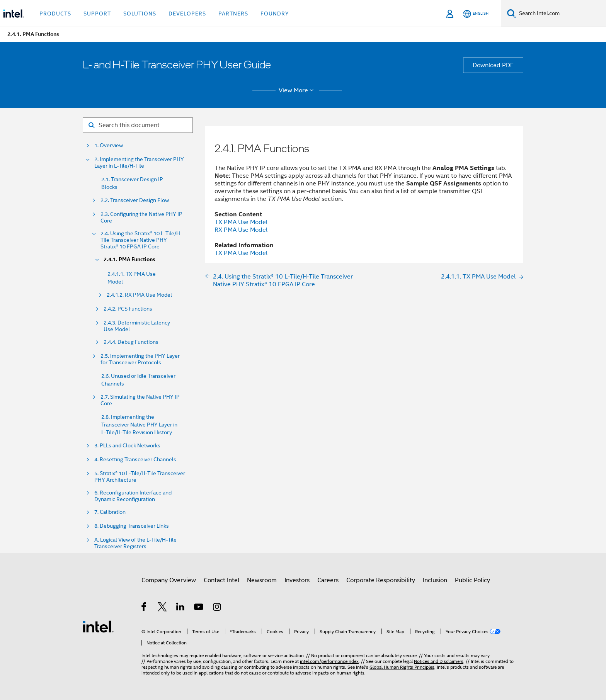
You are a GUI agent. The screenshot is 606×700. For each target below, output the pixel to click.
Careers (328, 580)
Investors (297, 580)
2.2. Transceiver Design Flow (135, 200)
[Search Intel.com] (561, 14)
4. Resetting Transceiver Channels (135, 460)
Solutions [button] (140, 14)
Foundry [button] (275, 14)
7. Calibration (110, 512)
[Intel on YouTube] (199, 608)
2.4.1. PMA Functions (129, 259)
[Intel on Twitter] (163, 608)
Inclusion (435, 580)
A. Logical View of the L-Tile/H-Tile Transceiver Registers (135, 543)
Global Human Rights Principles (402, 667)
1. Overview (109, 145)
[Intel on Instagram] (217, 608)
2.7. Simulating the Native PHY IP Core (140, 400)
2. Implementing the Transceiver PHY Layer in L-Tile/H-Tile (139, 163)
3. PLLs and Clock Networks (127, 446)
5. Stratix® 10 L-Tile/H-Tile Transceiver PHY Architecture (140, 477)
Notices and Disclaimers (439, 661)
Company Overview (169, 580)
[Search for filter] (138, 125)
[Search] (512, 13)
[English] (476, 14)
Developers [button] (187, 14)
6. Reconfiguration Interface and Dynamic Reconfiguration (133, 496)
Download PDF (493, 65)
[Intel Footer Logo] (98, 626)
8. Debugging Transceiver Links (132, 526)
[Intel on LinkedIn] (181, 608)
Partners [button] (233, 14)
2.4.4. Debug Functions (131, 342)
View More (297, 90)
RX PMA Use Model (241, 230)
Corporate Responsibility (381, 580)
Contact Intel (221, 580)
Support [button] (97, 14)
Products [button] (55, 14)
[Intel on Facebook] (144, 608)
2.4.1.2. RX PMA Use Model (139, 295)
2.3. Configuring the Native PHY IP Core (141, 217)
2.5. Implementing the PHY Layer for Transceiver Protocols (140, 359)
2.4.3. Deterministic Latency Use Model (137, 326)
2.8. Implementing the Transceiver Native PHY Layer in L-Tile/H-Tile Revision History (139, 425)
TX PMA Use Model (241, 222)
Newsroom (262, 580)
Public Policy (472, 580)
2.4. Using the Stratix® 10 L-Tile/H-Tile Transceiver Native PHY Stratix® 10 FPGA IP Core (141, 240)
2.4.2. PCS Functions (128, 309)
